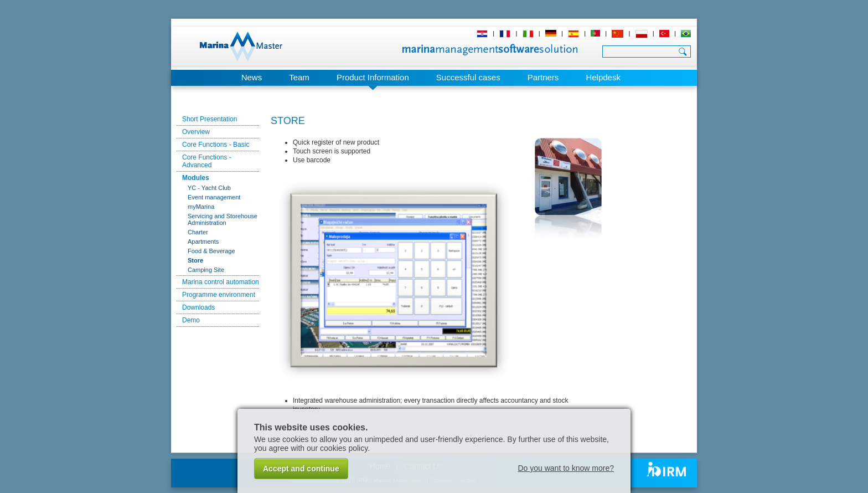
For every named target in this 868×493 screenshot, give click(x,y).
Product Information (373, 77)
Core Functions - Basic (216, 145)
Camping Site (206, 270)
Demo (191, 320)
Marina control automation (221, 282)
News (252, 77)
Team (299, 77)
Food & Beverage (211, 251)
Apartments (203, 242)
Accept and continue (301, 469)
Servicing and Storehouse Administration (223, 219)
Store (195, 260)
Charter (198, 232)
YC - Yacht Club (209, 188)
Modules (196, 178)
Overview (196, 132)
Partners (543, 77)
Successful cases (468, 77)
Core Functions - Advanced (207, 161)
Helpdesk (603, 77)
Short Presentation (210, 119)
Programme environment (219, 295)
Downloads (198, 307)
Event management (214, 197)
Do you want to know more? (566, 468)
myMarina (201, 207)
